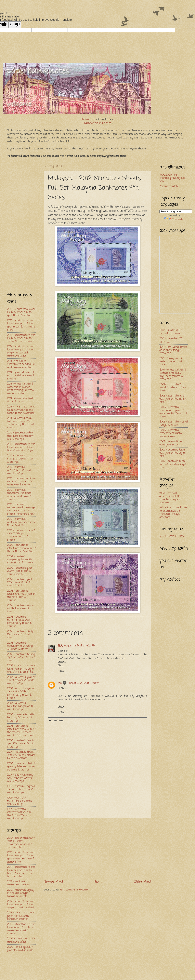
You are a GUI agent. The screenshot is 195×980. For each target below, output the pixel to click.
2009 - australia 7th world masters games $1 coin (173, 388)
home (86, 119)
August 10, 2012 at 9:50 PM (83, 683)
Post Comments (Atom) (74, 890)
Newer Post (53, 882)
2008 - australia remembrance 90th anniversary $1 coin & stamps (19, 622)
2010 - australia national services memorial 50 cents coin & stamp (21, 482)
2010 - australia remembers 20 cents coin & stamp (20, 470)
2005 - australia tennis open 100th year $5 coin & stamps (21, 744)
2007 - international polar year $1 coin (171, 443)
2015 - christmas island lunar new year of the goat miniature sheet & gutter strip (21, 857)
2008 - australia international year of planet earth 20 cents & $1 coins (173, 412)
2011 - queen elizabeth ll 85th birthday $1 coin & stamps (21, 376)
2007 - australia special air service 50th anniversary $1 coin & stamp (21, 693)
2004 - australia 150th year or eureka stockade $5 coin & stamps (21, 755)
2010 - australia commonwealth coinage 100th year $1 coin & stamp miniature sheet (21, 509)
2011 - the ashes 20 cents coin (171, 340)
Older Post (142, 882)
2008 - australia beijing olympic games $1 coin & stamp (21, 657)
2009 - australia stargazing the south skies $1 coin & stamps (20, 560)
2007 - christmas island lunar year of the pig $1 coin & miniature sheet (21, 669)
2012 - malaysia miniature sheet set (19, 883)
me (60, 683)
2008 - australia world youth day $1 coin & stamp (20, 608)
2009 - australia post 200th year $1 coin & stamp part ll (20, 571)
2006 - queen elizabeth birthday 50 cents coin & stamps (20, 718)
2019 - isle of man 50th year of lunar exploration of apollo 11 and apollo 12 (21, 843)
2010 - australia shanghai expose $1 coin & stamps (21, 459)
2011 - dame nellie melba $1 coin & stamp (21, 400)
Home (99, 882)
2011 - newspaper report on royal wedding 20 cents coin (173, 350)
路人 (60, 646)
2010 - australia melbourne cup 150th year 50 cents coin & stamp (19, 495)
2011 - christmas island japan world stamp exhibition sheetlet (21, 916)
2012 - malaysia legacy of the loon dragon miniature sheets (21, 893)
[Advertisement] (97, 849)
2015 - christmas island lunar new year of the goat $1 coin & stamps (21, 312)
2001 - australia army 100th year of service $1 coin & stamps (21, 778)
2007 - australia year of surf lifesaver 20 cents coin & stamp (21, 680)
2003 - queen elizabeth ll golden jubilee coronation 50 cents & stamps (21, 767)
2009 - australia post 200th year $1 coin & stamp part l (20, 582)
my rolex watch (169, 186)
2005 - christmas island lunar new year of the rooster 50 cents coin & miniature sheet (21, 731)
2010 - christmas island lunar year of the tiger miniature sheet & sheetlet (21, 929)
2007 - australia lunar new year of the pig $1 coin (172, 453)
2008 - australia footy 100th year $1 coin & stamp (20, 634)
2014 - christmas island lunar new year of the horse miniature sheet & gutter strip (21, 872)
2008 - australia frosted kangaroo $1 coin (174, 423)
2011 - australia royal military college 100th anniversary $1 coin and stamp (21, 423)
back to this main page (98, 123)
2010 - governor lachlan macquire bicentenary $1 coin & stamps (21, 436)
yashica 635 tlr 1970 (172, 536)
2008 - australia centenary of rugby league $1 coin (171, 433)
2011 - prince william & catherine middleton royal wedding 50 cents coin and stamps (20, 388)
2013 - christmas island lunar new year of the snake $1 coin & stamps (21, 338)
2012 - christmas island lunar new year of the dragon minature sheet (21, 904)
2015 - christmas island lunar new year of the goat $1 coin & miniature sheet (21, 325)
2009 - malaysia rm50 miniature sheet (21, 940)
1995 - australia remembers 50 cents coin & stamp (20, 801)
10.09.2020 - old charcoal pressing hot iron (172, 178)
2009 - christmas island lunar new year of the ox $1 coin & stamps (21, 548)
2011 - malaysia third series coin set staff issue (172, 362)
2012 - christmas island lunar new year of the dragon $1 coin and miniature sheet (21, 351)
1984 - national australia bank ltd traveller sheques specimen (170, 498)
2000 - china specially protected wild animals (20, 949)
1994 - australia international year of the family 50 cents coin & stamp (19, 814)
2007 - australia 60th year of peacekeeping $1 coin (173, 464)
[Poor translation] (15, 25)
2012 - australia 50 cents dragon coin (171, 332)
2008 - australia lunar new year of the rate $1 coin (173, 399)
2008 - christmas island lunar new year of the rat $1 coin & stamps (21, 596)
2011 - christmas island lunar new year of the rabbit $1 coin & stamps (21, 410)
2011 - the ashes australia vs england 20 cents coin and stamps (21, 364)
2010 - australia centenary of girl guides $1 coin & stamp (21, 522)
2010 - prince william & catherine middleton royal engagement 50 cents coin (173, 374)
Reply (61, 671)
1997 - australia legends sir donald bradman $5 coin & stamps (21, 789)
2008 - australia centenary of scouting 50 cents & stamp (20, 646)
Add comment (57, 721)
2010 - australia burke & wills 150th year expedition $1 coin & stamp (21, 535)
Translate (174, 219)
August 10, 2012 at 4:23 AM (80, 646)
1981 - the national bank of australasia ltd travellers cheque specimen (173, 512)
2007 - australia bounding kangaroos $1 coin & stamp (20, 706)
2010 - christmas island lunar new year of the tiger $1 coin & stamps (21, 447)
